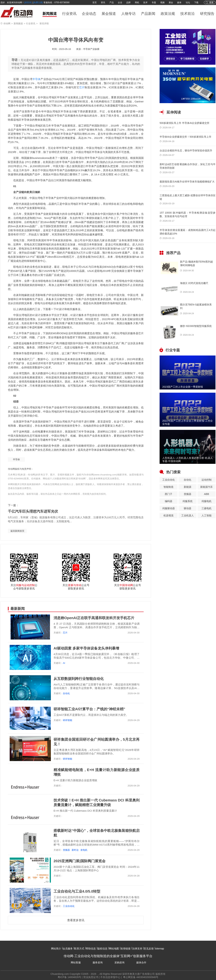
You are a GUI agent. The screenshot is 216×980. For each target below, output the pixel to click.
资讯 (103, 3)
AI (64, 663)
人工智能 (207, 515)
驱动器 (188, 508)
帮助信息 (91, 949)
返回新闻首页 (17, 531)
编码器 (169, 501)
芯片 (82, 87)
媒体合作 (141, 962)
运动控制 (207, 480)
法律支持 (137, 949)
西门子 (169, 494)
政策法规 (168, 14)
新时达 (75, 850)
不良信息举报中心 (110, 977)
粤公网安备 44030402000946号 (141, 977)
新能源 (188, 487)
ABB (207, 494)
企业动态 (89, 14)
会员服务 (68, 949)
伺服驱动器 (169, 508)
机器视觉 (169, 515)
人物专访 (128, 14)
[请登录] (28, 3)
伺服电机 (207, 501)
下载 (196, 3)
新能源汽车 (207, 487)
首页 (95, 3)
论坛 (188, 3)
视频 (162, 3)
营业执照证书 (91, 977)
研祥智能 (68, 720)
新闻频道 (50, 14)
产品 (112, 3)
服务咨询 (98, 962)
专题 (154, 3)
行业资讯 (69, 14)
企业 (120, 3)
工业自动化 (69, 906)
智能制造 (169, 487)
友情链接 (126, 949)
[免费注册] (38, 3)
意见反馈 (149, 949)
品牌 (128, 3)
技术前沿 (188, 14)
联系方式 (79, 949)
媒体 (179, 3)
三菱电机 (207, 508)
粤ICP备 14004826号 (69, 977)
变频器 (66, 850)
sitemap (160, 949)
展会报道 (109, 14)
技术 (145, 3)
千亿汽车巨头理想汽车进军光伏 (33, 511)
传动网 (7, 24)
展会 (171, 3)
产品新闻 (148, 14)
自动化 (66, 693)
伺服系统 (188, 501)
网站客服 (76, 962)
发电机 (84, 850)
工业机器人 (188, 515)
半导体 (37, 79)
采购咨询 (119, 962)
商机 (137, 3)
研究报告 (207, 14)
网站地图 (114, 949)
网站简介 (56, 949)
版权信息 (102, 949)
